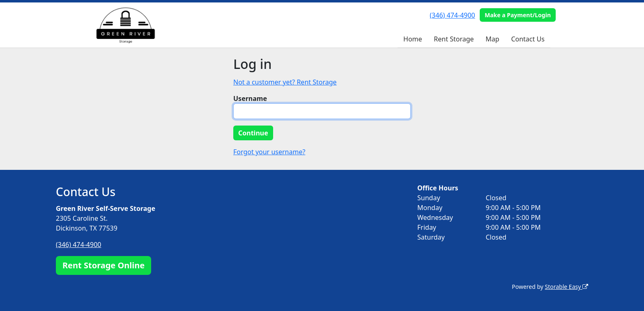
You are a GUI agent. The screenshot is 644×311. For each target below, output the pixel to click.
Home (413, 39)
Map (492, 39)
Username (250, 98)
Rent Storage (454, 39)
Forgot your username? (269, 152)
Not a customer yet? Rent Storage (285, 82)
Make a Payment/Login (518, 15)
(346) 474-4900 (452, 15)
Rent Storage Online (103, 265)
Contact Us (528, 39)
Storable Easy (567, 287)
